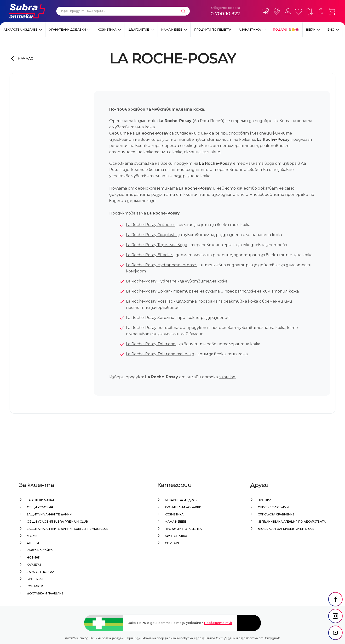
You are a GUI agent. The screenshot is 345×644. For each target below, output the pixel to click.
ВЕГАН (311, 30)
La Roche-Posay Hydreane (151, 281)
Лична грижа (250, 30)
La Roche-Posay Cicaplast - (151, 235)
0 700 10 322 (225, 14)
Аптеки (33, 543)
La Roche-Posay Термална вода (157, 245)
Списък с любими (273, 507)
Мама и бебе (172, 30)
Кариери (34, 565)
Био (331, 30)
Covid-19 (172, 543)
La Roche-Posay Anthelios (151, 225)
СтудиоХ (272, 638)
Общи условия (40, 507)
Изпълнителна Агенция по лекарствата (292, 522)
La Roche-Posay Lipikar (148, 291)
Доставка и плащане (45, 593)
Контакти (35, 586)
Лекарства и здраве (20, 30)
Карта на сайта (40, 550)
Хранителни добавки (68, 30)
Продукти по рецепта (213, 30)
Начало (26, 58)
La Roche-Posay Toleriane (151, 344)
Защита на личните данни (49, 514)
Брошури (35, 579)
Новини (34, 557)
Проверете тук (218, 623)
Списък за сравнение (276, 514)
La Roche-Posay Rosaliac (149, 301)
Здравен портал (41, 572)
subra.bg (227, 377)
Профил (265, 500)
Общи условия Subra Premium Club (57, 522)
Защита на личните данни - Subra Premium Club (68, 529)
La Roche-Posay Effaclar (150, 255)
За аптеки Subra (41, 500)
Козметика (107, 30)
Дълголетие (139, 30)
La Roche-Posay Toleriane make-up (160, 354)
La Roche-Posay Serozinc (150, 318)
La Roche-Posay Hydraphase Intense (161, 265)
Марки (32, 536)
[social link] (335, 600)
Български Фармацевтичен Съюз (286, 529)
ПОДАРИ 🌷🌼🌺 (286, 30)
